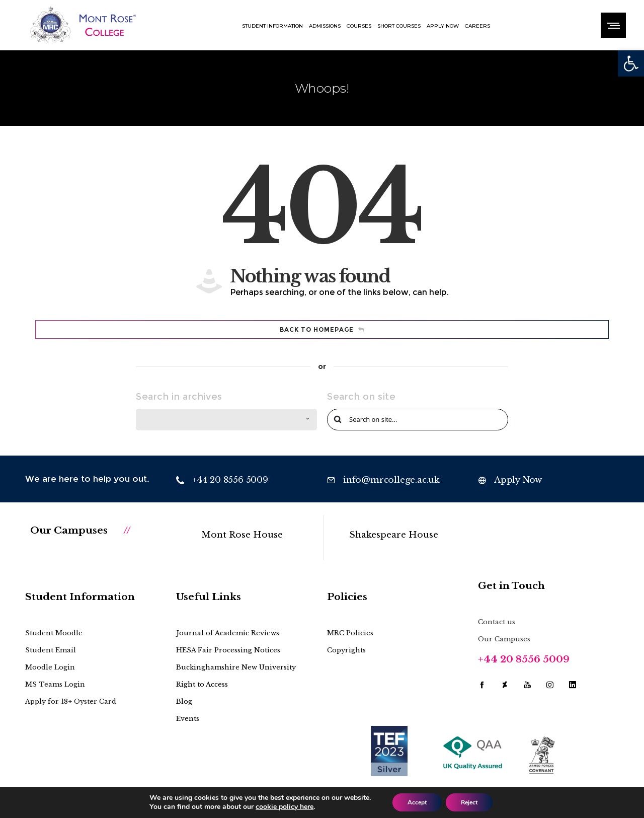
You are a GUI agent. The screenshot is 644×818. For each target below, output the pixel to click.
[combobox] (226, 420)
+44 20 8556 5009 (524, 659)
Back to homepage (322, 329)
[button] (631, 63)
